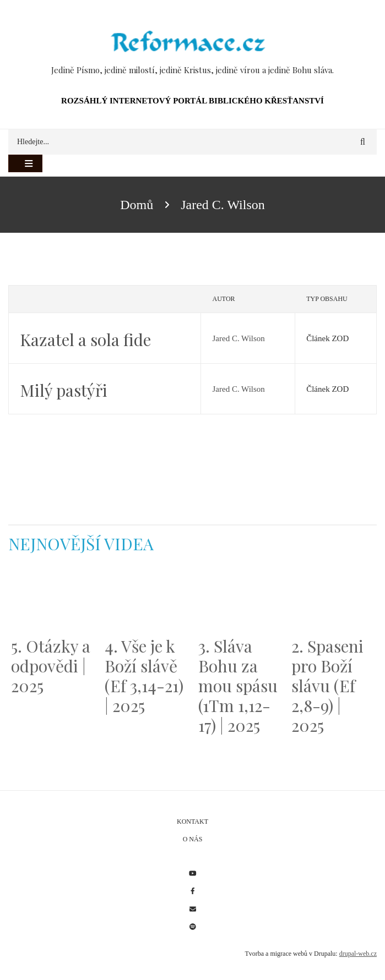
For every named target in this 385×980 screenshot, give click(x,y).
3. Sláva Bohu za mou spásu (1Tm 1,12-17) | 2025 (238, 686)
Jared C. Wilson (238, 338)
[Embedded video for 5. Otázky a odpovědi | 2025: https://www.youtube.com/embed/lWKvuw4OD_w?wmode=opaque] (52, 601)
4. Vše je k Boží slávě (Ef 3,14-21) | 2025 (144, 676)
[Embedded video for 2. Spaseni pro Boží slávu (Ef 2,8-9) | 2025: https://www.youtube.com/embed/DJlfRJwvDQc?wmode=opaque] (333, 601)
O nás (193, 839)
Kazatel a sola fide (85, 340)
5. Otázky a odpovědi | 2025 (51, 666)
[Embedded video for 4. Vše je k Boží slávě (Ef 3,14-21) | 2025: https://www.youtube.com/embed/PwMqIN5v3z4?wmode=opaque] (146, 601)
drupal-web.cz (358, 954)
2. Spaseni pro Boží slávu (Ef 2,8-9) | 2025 (327, 686)
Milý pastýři (64, 390)
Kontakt (192, 822)
